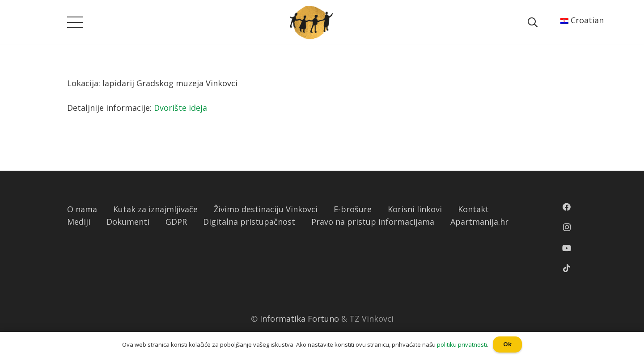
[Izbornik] (75, 22)
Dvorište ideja (180, 108)
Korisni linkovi (415, 209)
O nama (82, 209)
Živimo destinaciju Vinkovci (266, 209)
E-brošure (353, 209)
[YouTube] (567, 248)
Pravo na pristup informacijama (373, 222)
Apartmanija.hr (479, 222)
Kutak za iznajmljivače (155, 209)
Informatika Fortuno (299, 319)
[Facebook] (567, 207)
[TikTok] (567, 268)
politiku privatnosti (462, 344)
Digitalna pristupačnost (249, 222)
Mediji (79, 222)
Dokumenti (128, 222)
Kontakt (473, 209)
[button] (4, 7)
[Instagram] (567, 227)
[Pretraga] (532, 22)
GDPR (176, 222)
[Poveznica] (311, 23)
